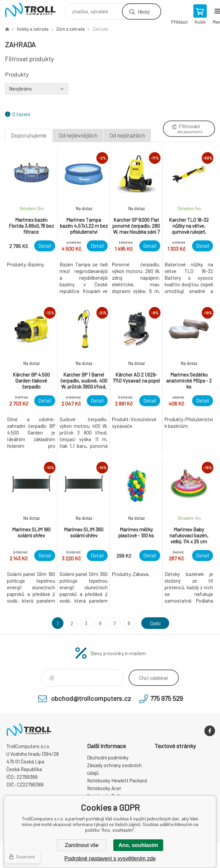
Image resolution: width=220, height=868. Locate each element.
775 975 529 (166, 698)
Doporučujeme (29, 135)
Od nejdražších (127, 135)
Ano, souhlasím (138, 845)
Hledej (144, 11)
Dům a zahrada (71, 29)
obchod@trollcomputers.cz (91, 698)
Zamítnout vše (82, 845)
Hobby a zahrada (33, 29)
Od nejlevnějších (78, 135)
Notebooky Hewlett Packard (117, 780)
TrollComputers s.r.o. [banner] (34, 10)
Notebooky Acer (104, 788)
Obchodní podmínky (108, 757)
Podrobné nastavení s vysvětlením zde (110, 859)
